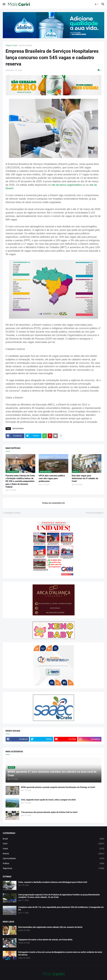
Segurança (53, 868)
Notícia (53, 854)
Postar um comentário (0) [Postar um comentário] (53, 503)
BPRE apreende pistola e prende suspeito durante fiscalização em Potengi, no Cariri (58, 787)
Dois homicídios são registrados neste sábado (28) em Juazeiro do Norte (50, 927)
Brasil (53, 839)
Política (53, 864)
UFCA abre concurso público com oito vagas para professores (52, 478)
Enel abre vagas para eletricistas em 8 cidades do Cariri (85, 478)
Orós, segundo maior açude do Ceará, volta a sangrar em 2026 (48, 800)
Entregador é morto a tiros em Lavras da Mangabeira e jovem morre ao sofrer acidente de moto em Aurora (60, 953)
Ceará (53, 849)
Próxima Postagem (94, 513)
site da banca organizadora (67, 185)
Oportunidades (26, 45)
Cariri (53, 844)
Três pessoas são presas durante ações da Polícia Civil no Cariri (49, 812)
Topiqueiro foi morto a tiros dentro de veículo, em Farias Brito (45, 940)
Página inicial (11, 45)
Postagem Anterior (13, 513)
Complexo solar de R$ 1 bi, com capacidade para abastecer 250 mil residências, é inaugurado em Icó (61, 908)
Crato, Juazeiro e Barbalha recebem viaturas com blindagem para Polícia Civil (53, 882)
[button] (4, 4)
